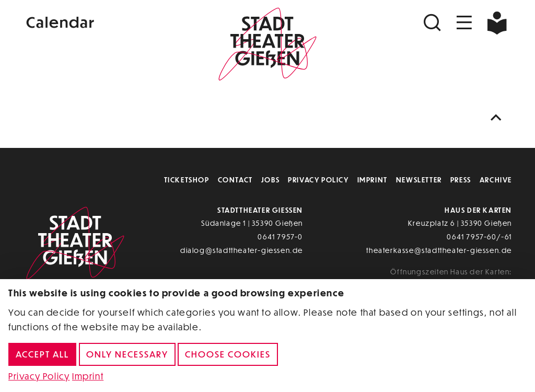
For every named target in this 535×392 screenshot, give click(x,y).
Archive (496, 180)
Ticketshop (187, 180)
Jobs (270, 180)
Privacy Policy (318, 180)
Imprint (373, 180)
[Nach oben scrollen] (498, 118)
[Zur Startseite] (267, 45)
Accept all (42, 354)
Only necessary (127, 354)
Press (461, 180)
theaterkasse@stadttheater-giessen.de (439, 250)
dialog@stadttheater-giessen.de (242, 250)
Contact (235, 180)
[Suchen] (434, 23)
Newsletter (419, 180)
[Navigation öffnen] (464, 23)
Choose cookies (228, 354)
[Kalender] (104, 21)
